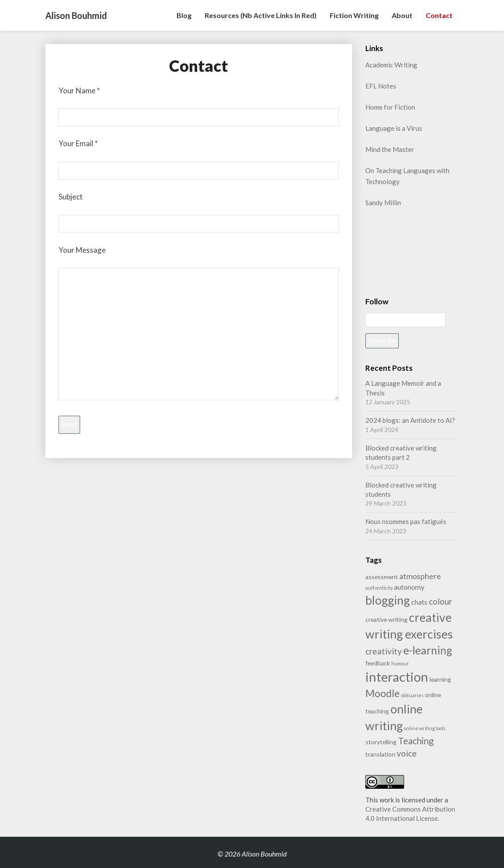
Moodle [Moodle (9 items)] (383, 693)
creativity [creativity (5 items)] (384, 651)
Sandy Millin (383, 203)
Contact (439, 15)
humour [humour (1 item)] (400, 663)
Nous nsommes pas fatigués (406, 521)
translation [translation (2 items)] (380, 754)
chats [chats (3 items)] (419, 602)
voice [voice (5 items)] (407, 753)
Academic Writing (391, 65)
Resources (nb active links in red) (261, 15)
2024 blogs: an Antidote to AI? (410, 420)
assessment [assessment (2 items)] (382, 577)
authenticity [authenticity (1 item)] (379, 588)
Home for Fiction (390, 107)
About (402, 15)
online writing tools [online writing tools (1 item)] (425, 728)
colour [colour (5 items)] (440, 601)
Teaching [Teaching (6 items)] (416, 741)
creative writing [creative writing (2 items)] (386, 619)
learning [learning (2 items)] (440, 679)
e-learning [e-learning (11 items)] (428, 650)
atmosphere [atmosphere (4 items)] (420, 576)
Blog (184, 15)
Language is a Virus (394, 128)
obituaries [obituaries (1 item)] (412, 695)
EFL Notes (381, 86)
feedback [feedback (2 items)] (378, 663)
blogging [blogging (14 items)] (388, 600)
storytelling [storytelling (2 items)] (381, 742)
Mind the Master (390, 149)
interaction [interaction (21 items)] (397, 677)
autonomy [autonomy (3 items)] (409, 587)
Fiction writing (354, 15)
